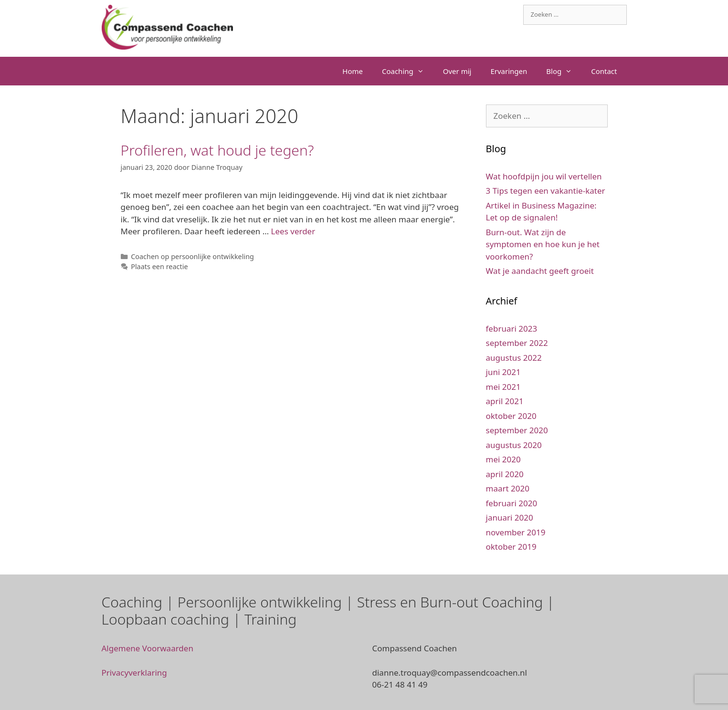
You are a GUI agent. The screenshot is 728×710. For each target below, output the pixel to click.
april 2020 (505, 474)
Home (353, 71)
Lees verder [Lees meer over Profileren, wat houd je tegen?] (293, 231)
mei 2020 (503, 459)
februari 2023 (512, 329)
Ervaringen (509, 71)
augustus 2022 (514, 358)
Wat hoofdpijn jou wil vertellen (544, 176)
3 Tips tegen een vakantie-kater (546, 191)
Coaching (408, 71)
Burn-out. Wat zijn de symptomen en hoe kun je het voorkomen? (543, 244)
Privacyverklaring (134, 673)
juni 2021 (503, 372)
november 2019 (516, 532)
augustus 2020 (514, 445)
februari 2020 (512, 503)
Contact (604, 71)
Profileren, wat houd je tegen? (217, 150)
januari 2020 (510, 517)
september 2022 (517, 343)
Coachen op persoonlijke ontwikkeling (192, 256)
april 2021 (505, 401)
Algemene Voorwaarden (148, 648)
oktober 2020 (511, 416)
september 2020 (517, 430)
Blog (564, 71)
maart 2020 (508, 488)
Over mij (457, 71)
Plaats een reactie (159, 266)
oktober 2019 (511, 547)
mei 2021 (503, 387)
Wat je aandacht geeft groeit (540, 271)
